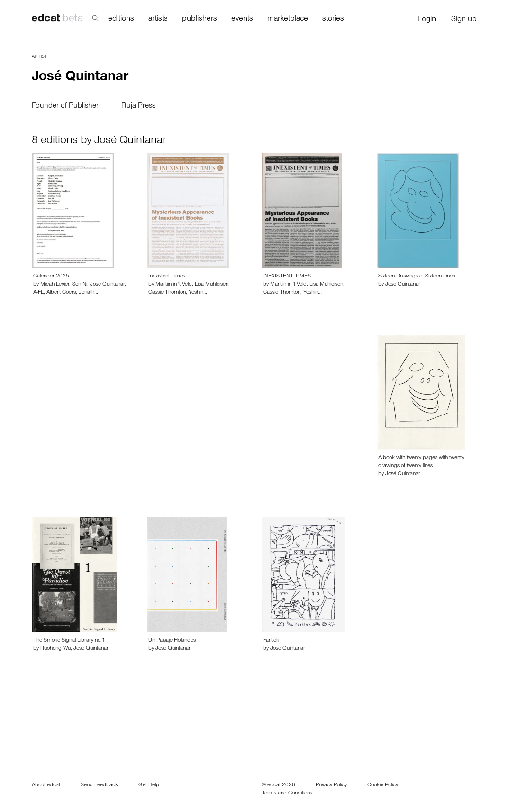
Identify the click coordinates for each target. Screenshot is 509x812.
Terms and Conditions (287, 794)
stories (333, 20)
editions (121, 20)
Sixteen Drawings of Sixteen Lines (417, 277)
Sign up (464, 20)
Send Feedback (99, 785)
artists (158, 20)
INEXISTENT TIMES (287, 277)
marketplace (288, 20)
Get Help (149, 785)
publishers (200, 20)
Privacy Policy (331, 785)
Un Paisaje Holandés (172, 641)
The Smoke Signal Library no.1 (69, 641)
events (242, 20)
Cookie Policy (383, 785)
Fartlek (271, 641)
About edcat (46, 785)
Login (427, 20)
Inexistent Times (167, 277)
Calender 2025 (51, 277)
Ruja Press (138, 106)
